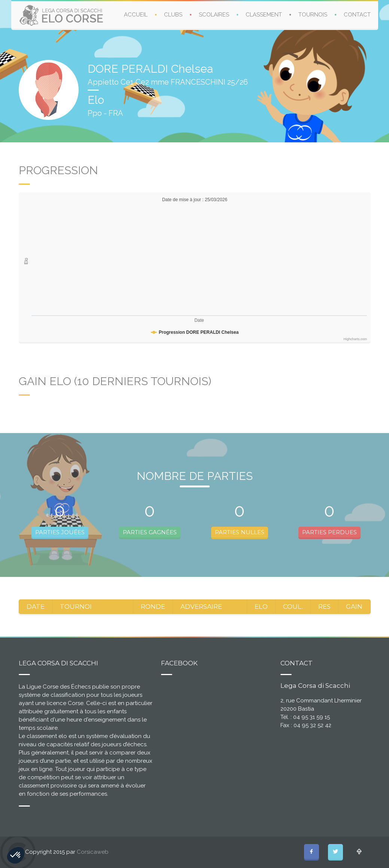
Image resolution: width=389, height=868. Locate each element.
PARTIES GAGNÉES (150, 532)
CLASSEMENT (264, 15)
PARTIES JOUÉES (60, 532)
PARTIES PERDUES (329, 532)
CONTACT (357, 15)
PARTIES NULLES (240, 532)
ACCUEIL (136, 15)
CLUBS (173, 15)
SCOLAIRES (214, 15)
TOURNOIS (313, 15)
